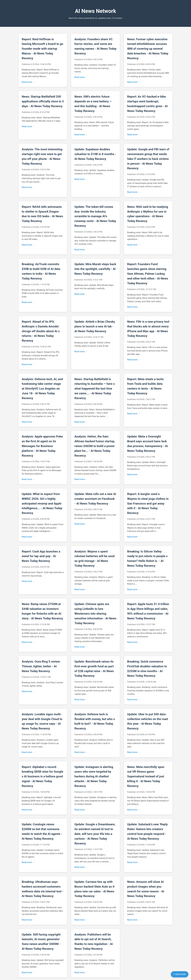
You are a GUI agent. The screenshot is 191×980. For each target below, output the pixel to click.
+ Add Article (180, 974)
